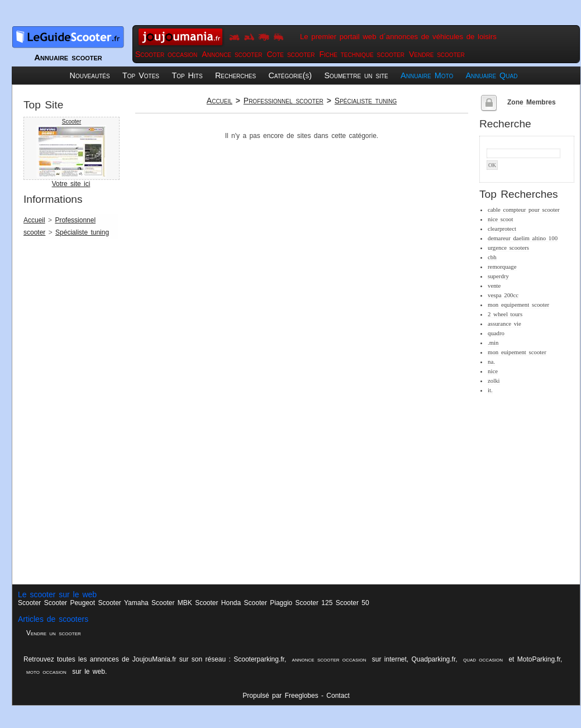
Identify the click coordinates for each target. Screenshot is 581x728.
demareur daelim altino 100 (523, 238)
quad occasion (483, 659)
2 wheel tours (505, 314)
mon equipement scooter (518, 304)
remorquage (502, 267)
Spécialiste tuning (82, 232)
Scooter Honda (218, 603)
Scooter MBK (172, 603)
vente (494, 286)
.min (493, 342)
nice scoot (500, 219)
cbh (492, 257)
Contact (338, 696)
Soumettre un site (356, 75)
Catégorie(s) (290, 75)
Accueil (34, 220)
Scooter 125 (314, 603)
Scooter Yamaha (123, 603)
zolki (494, 380)
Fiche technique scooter (362, 54)
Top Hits (187, 75)
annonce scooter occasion (329, 659)
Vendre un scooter (54, 633)
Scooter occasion (166, 54)
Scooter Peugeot (70, 603)
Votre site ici (71, 184)
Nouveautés (90, 75)
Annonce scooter (232, 54)
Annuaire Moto (427, 75)
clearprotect (502, 229)
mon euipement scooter (517, 352)
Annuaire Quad (492, 75)
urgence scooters (508, 248)
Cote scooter (290, 54)
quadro (496, 333)
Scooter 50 (353, 603)
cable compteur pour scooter (524, 210)
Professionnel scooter (284, 101)
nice (493, 371)
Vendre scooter (437, 54)
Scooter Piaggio (268, 603)
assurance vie (504, 323)
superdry (498, 276)
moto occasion (46, 672)
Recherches (235, 75)
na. (491, 361)
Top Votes (141, 75)
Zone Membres (532, 102)
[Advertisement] (68, 415)
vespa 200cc (503, 295)
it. (490, 390)
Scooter (72, 122)
